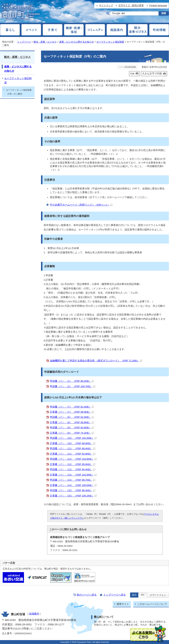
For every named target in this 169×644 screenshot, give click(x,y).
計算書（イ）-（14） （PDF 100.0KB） (73, 485)
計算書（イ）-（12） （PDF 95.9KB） (73, 464)
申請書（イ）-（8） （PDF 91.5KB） (72, 417)
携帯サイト (123, 604)
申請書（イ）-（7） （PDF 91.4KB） (72, 407)
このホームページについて (152, 604)
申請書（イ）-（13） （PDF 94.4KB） (73, 469)
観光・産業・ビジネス (45, 42)
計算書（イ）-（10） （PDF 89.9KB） (73, 443)
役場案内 (34, 614)
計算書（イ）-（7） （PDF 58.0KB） (72, 412)
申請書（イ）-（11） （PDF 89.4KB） (73, 448)
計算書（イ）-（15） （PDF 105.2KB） (73, 496)
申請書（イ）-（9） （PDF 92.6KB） (72, 428)
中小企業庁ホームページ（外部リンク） (81, 205)
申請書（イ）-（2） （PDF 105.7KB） (73, 386)
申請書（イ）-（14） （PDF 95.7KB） (73, 480)
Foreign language (158, 5)
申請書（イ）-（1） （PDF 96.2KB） (72, 381)
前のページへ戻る (87, 595)
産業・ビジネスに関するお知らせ (77, 42)
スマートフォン (158, 595)
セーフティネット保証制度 (110, 42)
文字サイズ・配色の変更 (131, 5)
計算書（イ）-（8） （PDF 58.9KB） (72, 422)
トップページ (24, 42)
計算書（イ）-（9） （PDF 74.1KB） (72, 433)
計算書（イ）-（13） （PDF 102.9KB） (73, 475)
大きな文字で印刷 (152, 73)
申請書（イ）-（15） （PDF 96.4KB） (73, 490)
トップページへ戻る (115, 595)
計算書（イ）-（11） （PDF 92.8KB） (73, 454)
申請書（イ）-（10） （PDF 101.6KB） (73, 438)
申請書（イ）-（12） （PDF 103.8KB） (73, 459)
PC (143, 595)
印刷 (132, 74)
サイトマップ (106, 5)
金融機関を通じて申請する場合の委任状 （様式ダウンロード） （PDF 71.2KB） (96, 361)
